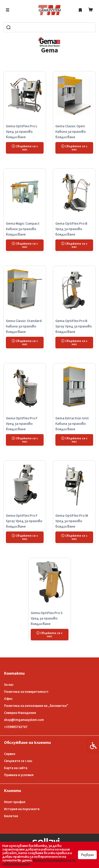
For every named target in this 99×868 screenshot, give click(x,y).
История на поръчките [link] (22, 809)
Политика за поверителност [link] (26, 692)
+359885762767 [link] (16, 727)
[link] (49, 10)
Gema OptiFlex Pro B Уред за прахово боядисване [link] (71, 229)
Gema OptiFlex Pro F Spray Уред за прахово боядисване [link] (24, 521)
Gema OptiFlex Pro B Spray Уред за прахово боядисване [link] (74, 326)
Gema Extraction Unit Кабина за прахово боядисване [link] (72, 424)
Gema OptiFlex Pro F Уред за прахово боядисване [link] (22, 424)
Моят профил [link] (15, 802)
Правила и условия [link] (19, 775)
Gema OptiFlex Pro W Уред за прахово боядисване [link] (72, 521)
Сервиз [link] (10, 754)
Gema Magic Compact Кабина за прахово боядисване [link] (23, 229)
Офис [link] (8, 699)
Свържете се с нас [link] (18, 761)
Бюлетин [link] (11, 816)
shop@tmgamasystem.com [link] (24, 720)
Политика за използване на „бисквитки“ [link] (36, 706)
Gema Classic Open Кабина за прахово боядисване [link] (71, 132)
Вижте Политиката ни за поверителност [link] (39, 862)
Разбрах (87, 855)
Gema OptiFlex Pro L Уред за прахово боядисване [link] (22, 132)
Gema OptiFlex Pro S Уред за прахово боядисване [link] (47, 618)
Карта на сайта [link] (16, 768)
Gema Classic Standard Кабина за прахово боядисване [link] (24, 326)
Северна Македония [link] (20, 713)
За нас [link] (9, 685)
